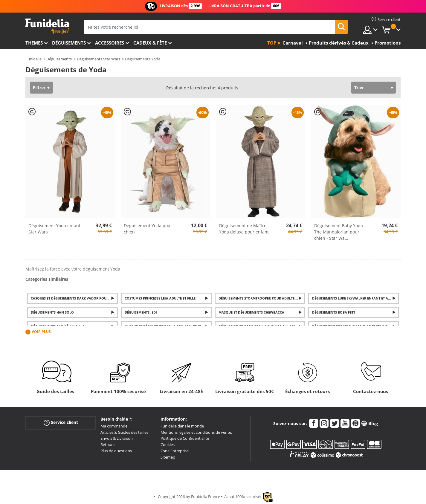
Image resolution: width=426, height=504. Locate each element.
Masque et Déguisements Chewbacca (251, 312)
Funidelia (33, 59)
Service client (61, 422)
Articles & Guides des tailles (124, 432)
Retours (107, 445)
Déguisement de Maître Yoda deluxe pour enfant (244, 229)
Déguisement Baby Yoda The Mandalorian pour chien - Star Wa (339, 232)
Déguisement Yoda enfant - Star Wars (56, 229)
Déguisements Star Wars (99, 59)
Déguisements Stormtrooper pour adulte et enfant (262, 298)
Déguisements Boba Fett (334, 312)
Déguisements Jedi (141, 312)
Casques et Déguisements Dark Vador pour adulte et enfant (74, 298)
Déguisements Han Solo (52, 312)
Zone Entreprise (175, 451)
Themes (34, 43)
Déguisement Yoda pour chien (148, 229)
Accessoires (110, 43)
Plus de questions (116, 451)
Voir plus (41, 332)
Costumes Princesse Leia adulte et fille (160, 298)
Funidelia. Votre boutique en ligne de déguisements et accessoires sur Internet (47, 26)
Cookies (168, 445)
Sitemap (168, 457)
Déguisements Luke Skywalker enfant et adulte (355, 298)
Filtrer (39, 87)
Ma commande (114, 426)
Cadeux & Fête (150, 43)
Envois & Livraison (117, 438)
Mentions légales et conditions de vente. (196, 432)
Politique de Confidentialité (185, 438)
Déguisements (69, 43)
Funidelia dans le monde (182, 426)
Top (272, 43)
